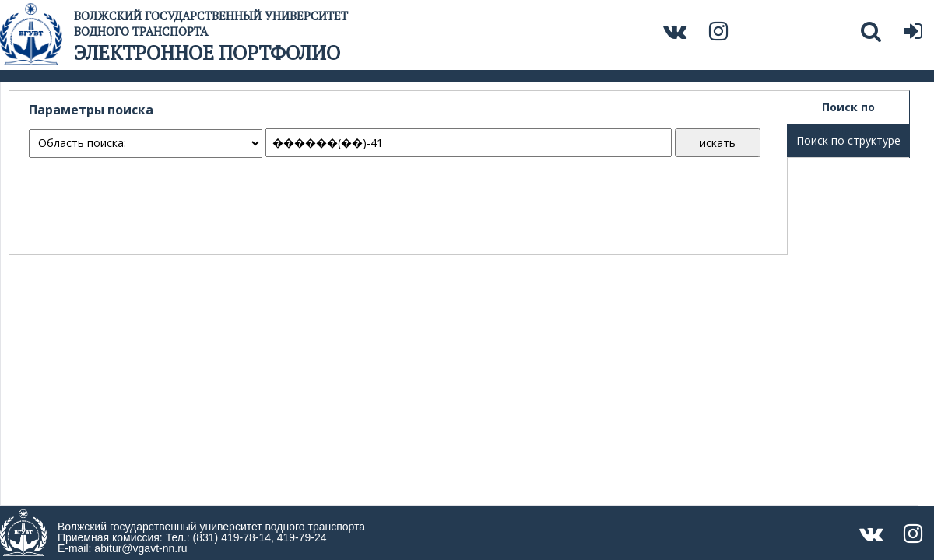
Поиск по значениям (848, 112)
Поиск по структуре (848, 140)
